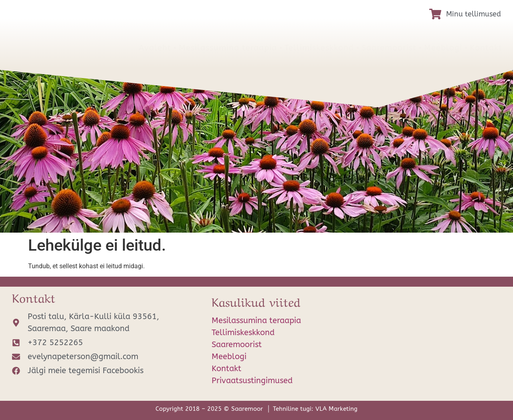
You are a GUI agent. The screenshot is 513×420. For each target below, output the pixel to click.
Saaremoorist (389, 48)
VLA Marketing (336, 409)
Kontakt (486, 48)
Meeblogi (443, 48)
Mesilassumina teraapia (228, 48)
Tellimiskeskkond (319, 48)
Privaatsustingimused (252, 381)
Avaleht (155, 48)
